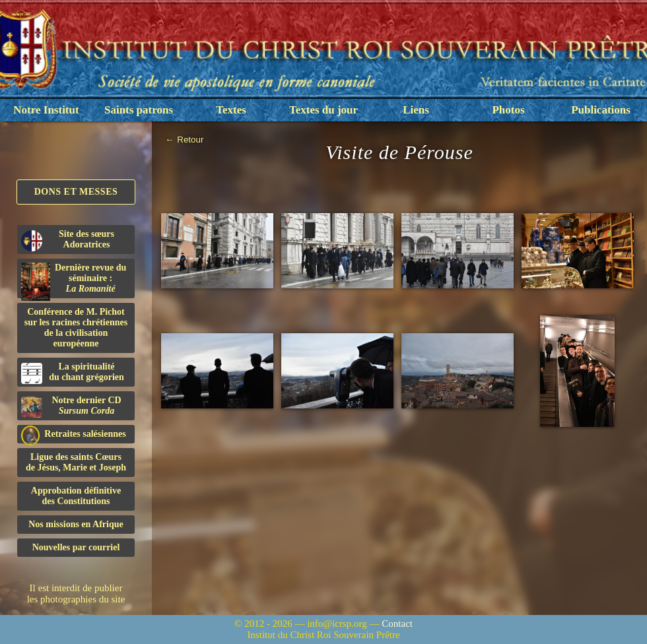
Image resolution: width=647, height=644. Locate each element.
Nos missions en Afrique (76, 524)
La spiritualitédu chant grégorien (73, 373)
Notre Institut (46, 110)
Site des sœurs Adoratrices (68, 240)
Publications (601, 110)
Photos (508, 110)
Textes (231, 110)
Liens (416, 110)
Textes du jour (323, 110)
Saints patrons (139, 110)
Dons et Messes (76, 192)
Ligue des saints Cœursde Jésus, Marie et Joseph (76, 462)
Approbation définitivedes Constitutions (76, 496)
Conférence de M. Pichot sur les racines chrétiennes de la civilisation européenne (76, 328)
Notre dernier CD (71, 406)
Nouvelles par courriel (76, 547)
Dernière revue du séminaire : (74, 280)
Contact (397, 624)
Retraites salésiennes (74, 435)
